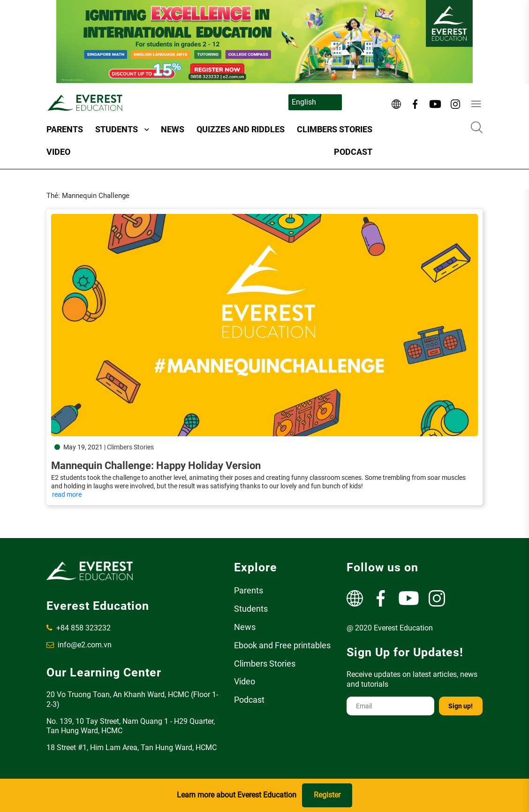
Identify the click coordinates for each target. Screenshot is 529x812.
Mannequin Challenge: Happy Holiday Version (156, 466)
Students (117, 129)
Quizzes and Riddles (241, 129)
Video (58, 152)
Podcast (353, 152)
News (173, 129)
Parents (65, 129)
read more (67, 494)
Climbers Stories (335, 129)
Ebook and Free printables (282, 645)
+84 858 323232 (79, 628)
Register (327, 795)
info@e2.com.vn (79, 645)
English (304, 102)
